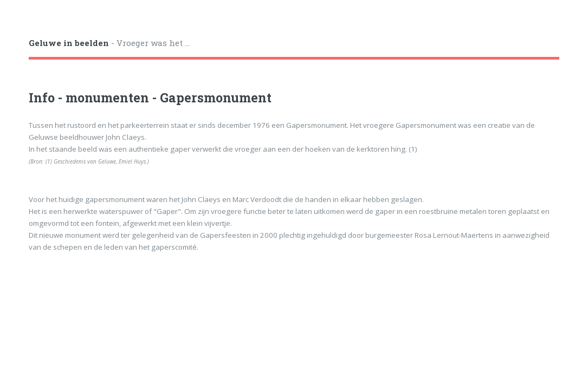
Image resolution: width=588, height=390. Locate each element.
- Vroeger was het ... (109, 43)
